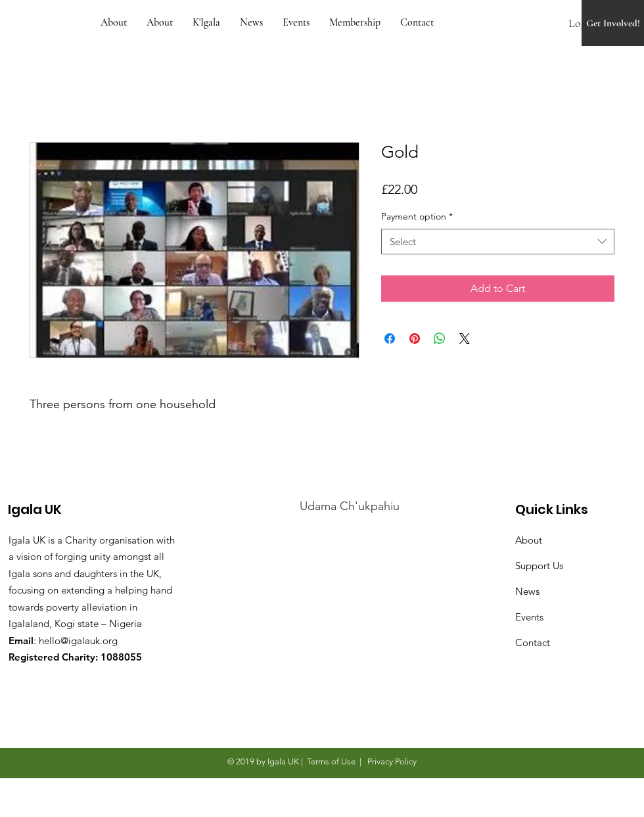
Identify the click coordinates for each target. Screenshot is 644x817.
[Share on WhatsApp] (440, 338)
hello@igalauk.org (78, 641)
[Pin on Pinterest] (415, 338)
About (529, 540)
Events (529, 617)
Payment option (417, 216)
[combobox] (498, 242)
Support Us (539, 566)
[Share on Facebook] (390, 338)
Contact (533, 642)
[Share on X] (465, 338)
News (527, 591)
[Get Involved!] (613, 23)
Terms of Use (331, 761)
